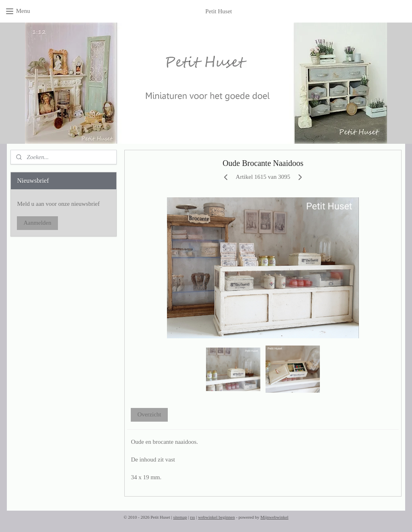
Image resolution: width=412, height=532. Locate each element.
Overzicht (149, 414)
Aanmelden (37, 223)
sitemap (180, 517)
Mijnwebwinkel (274, 517)
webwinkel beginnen (216, 517)
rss (192, 517)
